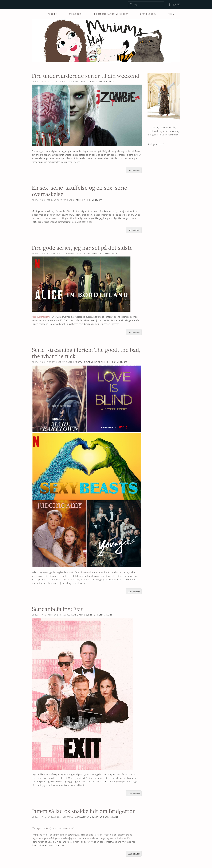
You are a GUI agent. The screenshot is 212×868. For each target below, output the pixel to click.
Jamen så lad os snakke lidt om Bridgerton (84, 811)
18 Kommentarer (108, 254)
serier (91, 82)
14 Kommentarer (93, 200)
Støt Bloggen (148, 14)
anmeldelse (94, 362)
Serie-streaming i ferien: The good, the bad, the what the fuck (86, 353)
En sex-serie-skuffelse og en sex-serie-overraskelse (81, 191)
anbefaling (81, 82)
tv (97, 817)
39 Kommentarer (109, 817)
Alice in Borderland (41, 317)
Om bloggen (76, 14)
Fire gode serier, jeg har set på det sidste (82, 248)
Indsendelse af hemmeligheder (111, 14)
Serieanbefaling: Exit (57, 609)
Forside (52, 14)
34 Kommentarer (103, 615)
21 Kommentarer (105, 82)
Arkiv (171, 14)
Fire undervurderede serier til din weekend (86, 76)
